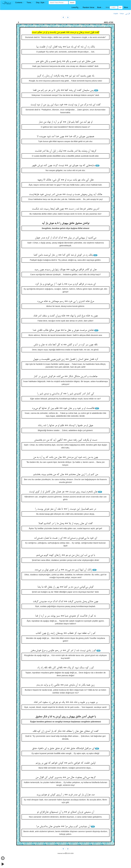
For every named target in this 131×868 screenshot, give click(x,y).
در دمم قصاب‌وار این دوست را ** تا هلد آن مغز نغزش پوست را (65, 509)
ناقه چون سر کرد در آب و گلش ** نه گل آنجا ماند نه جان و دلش (65, 345)
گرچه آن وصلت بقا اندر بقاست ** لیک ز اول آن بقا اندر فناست (66, 151)
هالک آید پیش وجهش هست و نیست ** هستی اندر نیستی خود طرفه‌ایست (66, 194)
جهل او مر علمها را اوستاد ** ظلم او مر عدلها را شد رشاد (65, 426)
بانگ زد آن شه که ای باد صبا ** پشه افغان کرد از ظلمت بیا (65, 47)
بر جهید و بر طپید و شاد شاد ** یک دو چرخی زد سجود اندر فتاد (66, 702)
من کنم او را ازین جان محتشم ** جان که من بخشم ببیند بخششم (66, 475)
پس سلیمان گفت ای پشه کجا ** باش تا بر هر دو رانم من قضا (63, 90)
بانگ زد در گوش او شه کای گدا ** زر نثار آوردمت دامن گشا (63, 255)
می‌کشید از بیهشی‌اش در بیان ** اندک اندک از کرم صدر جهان (66, 238)
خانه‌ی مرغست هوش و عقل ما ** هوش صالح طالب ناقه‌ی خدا (63, 330)
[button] (19, 3)
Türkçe (122, 14)
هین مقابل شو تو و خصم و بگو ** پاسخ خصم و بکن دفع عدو (65, 61)
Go (120, 7)
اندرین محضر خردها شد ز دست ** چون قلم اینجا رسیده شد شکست (65, 209)
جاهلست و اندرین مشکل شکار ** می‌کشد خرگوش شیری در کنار (65, 376)
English (116, 14)
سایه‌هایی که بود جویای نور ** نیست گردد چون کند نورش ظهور (63, 165)
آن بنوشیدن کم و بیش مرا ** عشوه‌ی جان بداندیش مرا (63, 827)
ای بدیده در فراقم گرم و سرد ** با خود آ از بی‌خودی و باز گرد (65, 284)
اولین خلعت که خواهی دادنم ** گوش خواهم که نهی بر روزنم (65, 763)
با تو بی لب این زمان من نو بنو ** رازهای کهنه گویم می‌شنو (66, 555)
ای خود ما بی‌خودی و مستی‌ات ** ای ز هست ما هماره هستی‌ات (65, 538)
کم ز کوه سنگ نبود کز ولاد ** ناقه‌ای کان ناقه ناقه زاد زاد (66, 668)
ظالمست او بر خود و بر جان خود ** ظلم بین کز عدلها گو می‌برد (63, 408)
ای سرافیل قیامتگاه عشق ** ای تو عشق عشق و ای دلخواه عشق (63, 748)
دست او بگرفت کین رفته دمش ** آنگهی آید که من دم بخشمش (66, 440)
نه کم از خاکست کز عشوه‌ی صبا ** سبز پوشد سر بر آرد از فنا (65, 616)
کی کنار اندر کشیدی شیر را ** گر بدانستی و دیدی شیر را (66, 394)
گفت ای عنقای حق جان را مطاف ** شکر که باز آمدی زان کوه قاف (65, 731)
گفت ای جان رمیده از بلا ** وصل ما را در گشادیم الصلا (65, 524)
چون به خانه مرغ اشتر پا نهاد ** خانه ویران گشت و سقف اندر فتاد (66, 316)
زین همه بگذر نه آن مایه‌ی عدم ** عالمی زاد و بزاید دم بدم (65, 685)
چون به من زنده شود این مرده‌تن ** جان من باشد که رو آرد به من (66, 457)
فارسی (128, 14)
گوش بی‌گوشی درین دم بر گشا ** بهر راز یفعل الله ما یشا (66, 587)
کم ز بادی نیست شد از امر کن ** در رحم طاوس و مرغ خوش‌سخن (63, 651)
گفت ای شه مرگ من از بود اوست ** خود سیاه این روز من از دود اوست (66, 105)
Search (72, 3)
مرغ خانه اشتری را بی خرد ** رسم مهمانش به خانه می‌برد (66, 301)
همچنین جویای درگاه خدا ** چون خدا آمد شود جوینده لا (65, 137)
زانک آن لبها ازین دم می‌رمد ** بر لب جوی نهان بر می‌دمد (63, 570)
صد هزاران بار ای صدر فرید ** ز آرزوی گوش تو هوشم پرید (65, 795)
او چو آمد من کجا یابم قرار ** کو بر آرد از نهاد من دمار (65, 122)
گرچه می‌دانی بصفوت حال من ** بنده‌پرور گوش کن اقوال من (65, 777)
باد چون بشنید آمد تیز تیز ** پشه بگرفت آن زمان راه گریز (66, 76)
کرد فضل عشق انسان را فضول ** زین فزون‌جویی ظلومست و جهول (66, 359)
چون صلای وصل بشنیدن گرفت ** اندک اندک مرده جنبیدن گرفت (66, 602)
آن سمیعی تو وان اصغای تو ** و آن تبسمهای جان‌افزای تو (65, 812)
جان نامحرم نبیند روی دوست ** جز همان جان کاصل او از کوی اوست (63, 492)
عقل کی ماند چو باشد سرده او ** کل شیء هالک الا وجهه (65, 180)
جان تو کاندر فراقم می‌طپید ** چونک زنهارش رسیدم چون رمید (65, 270)
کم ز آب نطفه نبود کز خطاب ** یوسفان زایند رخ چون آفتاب (66, 633)
